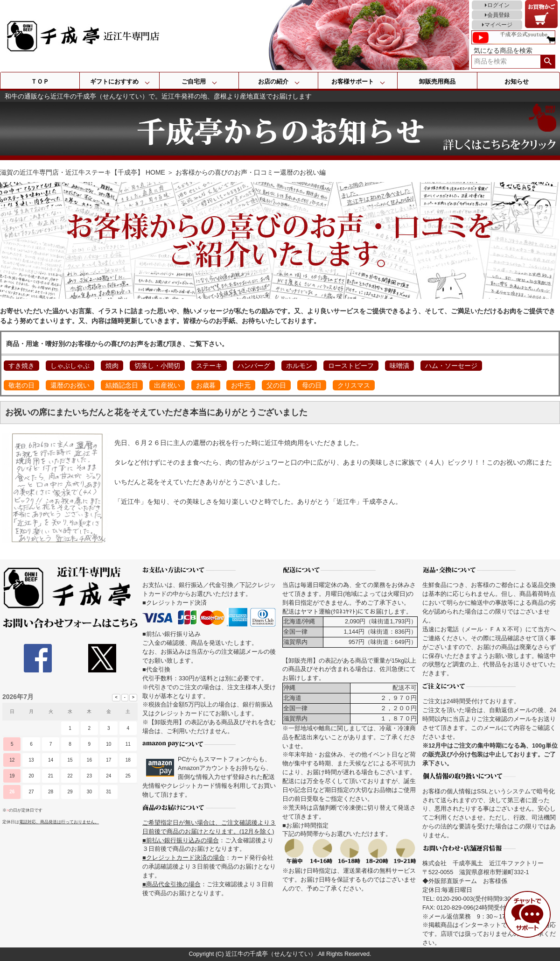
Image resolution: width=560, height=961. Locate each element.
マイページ (498, 25)
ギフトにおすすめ (114, 81)
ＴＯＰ (40, 81)
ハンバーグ (254, 366)
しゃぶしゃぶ (70, 366)
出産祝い (167, 385)
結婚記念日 (122, 385)
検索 (548, 62)
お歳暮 (206, 385)
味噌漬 (399, 366)
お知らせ (517, 81)
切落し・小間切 (157, 366)
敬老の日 (21, 385)
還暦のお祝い (70, 385)
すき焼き (21, 366)
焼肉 (112, 366)
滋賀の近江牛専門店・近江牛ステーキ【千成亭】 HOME (83, 172)
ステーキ (209, 366)
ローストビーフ (351, 366)
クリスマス (354, 385)
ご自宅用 (194, 81)
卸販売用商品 (437, 81)
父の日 (276, 385)
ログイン (498, 5)
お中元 (241, 385)
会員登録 (498, 15)
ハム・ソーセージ (451, 366)
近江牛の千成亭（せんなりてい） (271, 954)
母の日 (312, 385)
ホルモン (299, 366)
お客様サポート (353, 81)
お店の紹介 (273, 81)
